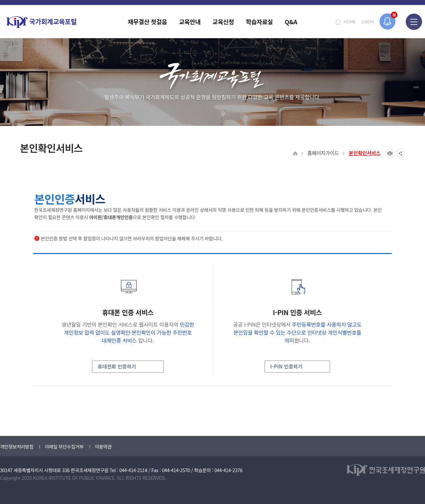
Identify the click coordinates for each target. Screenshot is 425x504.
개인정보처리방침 (17, 447)
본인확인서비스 (365, 153)
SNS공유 (401, 154)
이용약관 (103, 447)
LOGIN (368, 21)
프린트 (390, 154)
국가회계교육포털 (42, 22)
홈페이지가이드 (323, 153)
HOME (350, 21)
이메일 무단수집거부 (64, 447)
